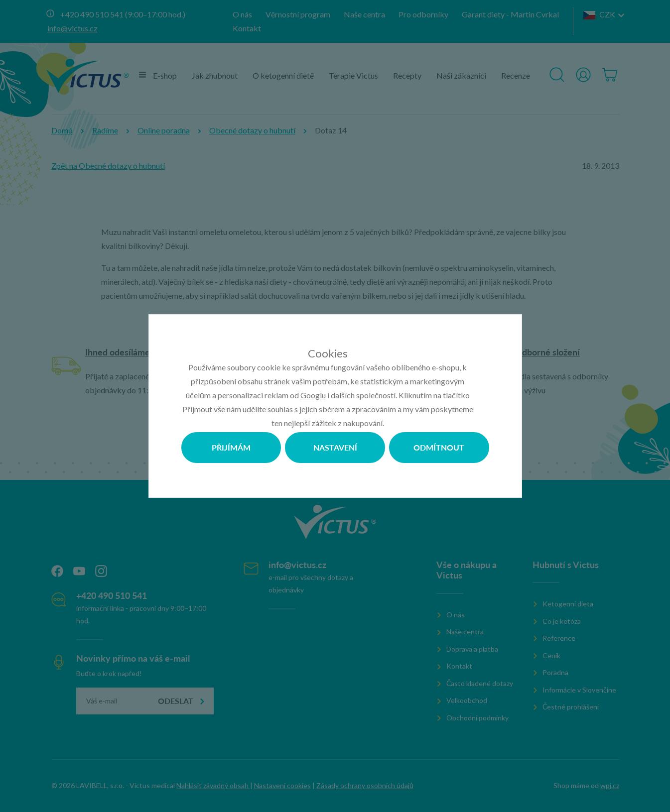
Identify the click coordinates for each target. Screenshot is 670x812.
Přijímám (231, 447)
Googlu (313, 395)
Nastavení (335, 447)
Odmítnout (439, 447)
